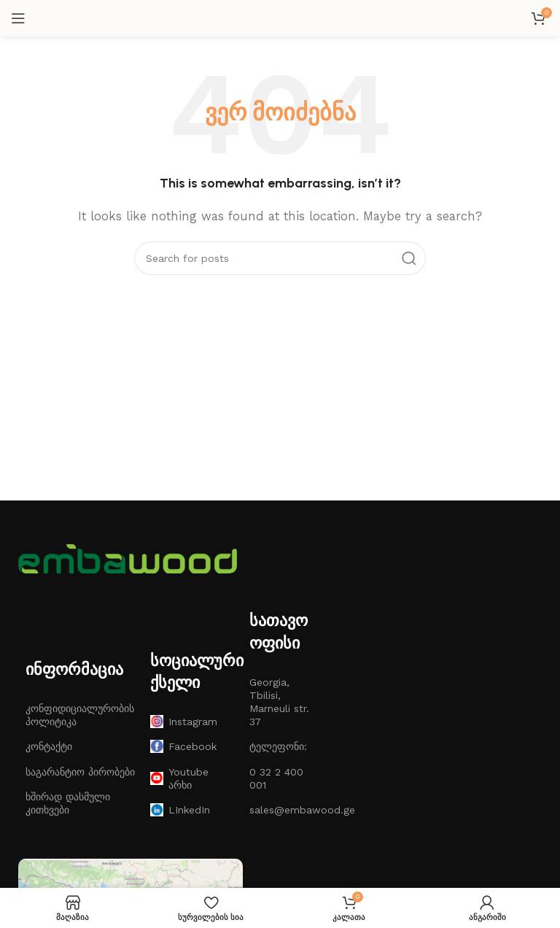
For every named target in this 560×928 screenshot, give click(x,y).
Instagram (184, 722)
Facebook (183, 746)
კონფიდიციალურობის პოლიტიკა (80, 715)
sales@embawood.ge (280, 810)
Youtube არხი (179, 778)
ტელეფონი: (278, 746)
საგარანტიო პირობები (80, 772)
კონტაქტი (49, 746)
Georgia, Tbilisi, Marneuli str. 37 (279, 702)
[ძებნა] (280, 258)
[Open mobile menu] (18, 18)
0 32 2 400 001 (276, 778)
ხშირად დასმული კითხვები (68, 803)
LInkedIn (180, 810)
